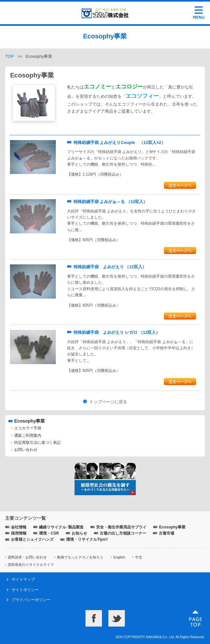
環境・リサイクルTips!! (87, 539)
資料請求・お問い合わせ (27, 557)
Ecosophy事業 (30, 421)
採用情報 (19, 533)
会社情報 (19, 527)
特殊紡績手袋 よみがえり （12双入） (110, 267)
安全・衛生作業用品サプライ (121, 527)
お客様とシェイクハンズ (32, 539)
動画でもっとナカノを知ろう (80, 557)
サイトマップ (23, 579)
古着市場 (166, 533)
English (119, 557)
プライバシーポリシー (31, 600)
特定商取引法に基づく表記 (37, 443)
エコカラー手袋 (28, 428)
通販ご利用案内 (28, 435)
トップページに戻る (108, 402)
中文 (139, 557)
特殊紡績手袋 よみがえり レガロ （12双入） (117, 332)
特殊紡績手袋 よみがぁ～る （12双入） (111, 202)
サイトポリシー (25, 590)
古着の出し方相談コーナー (123, 533)
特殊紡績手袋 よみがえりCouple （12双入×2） (120, 143)
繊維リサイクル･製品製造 (61, 527)
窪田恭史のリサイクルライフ (31, 565)
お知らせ (79, 533)
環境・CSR (49, 533)
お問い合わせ (26, 450)
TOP (9, 56)
